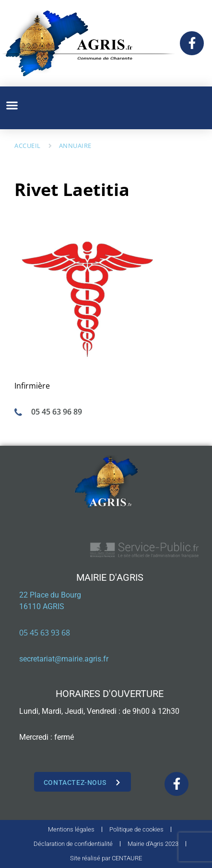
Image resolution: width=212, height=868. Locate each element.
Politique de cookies (136, 829)
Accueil (28, 146)
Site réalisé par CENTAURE (106, 858)
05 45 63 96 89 (57, 412)
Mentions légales (71, 829)
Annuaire (75, 146)
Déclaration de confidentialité (73, 844)
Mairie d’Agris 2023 (153, 844)
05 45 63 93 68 (45, 633)
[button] (12, 105)
